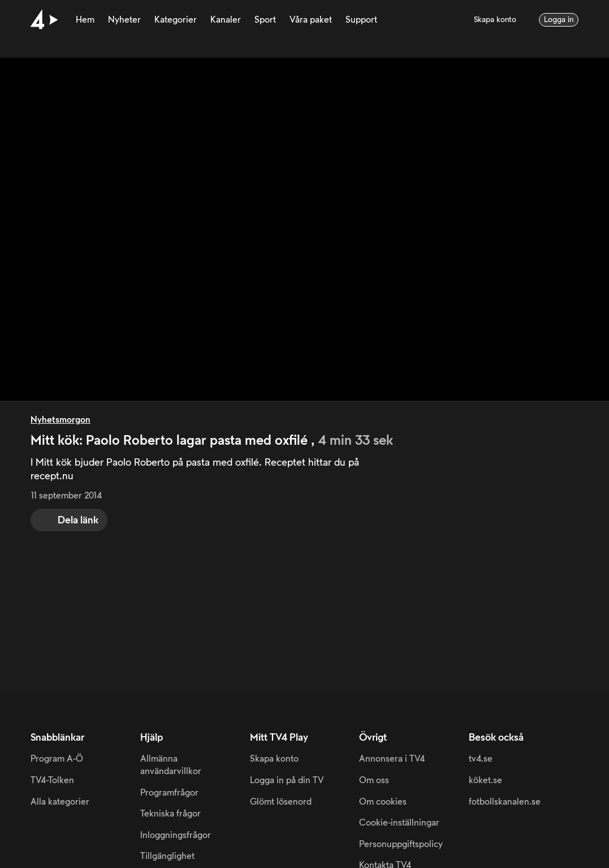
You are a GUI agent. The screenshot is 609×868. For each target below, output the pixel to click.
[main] (304, 347)
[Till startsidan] (44, 20)
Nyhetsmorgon (61, 420)
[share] (69, 520)
